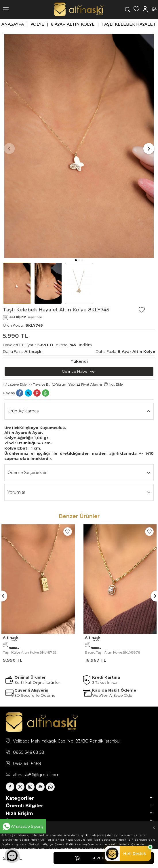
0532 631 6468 (27, 764)
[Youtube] (40, 787)
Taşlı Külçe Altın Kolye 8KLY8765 (29, 652)
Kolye (37, 24)
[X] (20, 787)
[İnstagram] (30, 787)
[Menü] (6, 9)
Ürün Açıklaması (79, 411)
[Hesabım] (145, 9)
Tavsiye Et (39, 384)
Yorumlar (79, 492)
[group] (79, 146)
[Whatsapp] (50, 787)
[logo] (79, 9)
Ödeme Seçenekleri (79, 473)
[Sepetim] (154, 9)
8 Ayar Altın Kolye (73, 24)
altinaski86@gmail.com (36, 775)
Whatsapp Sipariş (27, 826)
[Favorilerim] (136, 9)
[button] (76, 260)
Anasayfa (13, 24)
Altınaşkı (34, 351)
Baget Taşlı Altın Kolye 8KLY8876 (112, 652)
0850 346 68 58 (29, 752)
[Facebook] (10, 787)
